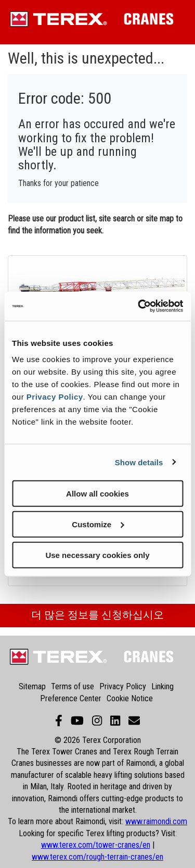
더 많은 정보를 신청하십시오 (97, 615)
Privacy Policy (55, 397)
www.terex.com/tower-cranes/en (96, 845)
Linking (162, 686)
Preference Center (71, 698)
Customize (98, 524)
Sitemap (32, 686)
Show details (139, 462)
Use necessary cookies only (97, 555)
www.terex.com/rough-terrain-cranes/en (97, 857)
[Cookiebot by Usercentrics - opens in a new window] (139, 306)
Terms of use (73, 686)
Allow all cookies (97, 494)
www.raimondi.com (156, 821)
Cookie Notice (130, 698)
